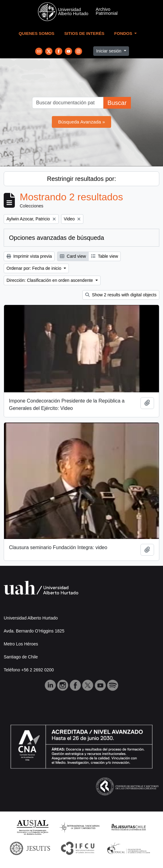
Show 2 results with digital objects (121, 295)
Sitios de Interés (84, 33)
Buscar (117, 103)
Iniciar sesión (109, 51)
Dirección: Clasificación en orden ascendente (50, 280)
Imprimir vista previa (29, 256)
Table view (104, 256)
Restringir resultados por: (81, 179)
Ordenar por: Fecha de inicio (34, 268)
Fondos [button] (124, 33)
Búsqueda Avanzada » (81, 122)
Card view (73, 256)
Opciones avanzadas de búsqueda (56, 238)
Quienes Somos (37, 33)
